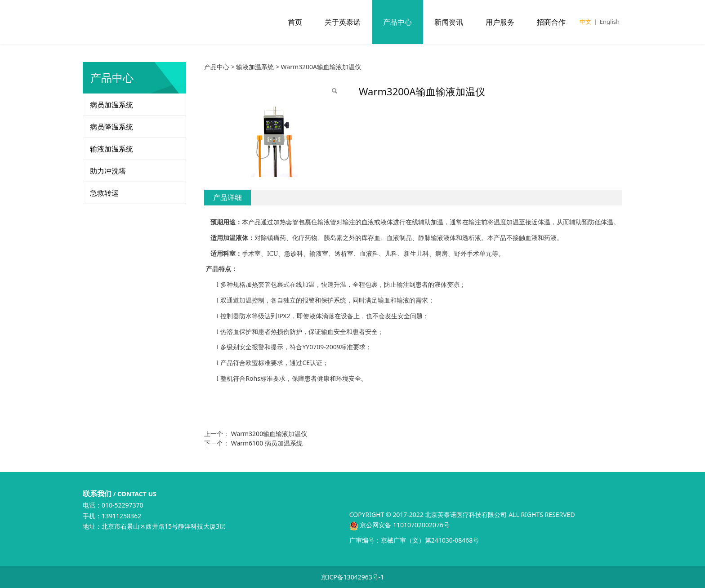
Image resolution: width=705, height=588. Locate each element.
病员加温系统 (112, 105)
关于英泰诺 (343, 22)
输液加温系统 (112, 149)
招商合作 (551, 22)
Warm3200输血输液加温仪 (269, 434)
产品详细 (228, 197)
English (610, 22)
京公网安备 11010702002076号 (399, 525)
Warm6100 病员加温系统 (267, 443)
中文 (585, 22)
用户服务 (500, 22)
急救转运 (104, 193)
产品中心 (397, 22)
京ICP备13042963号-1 (353, 577)
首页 (295, 22)
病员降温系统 (112, 127)
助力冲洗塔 (108, 171)
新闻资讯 (449, 22)
